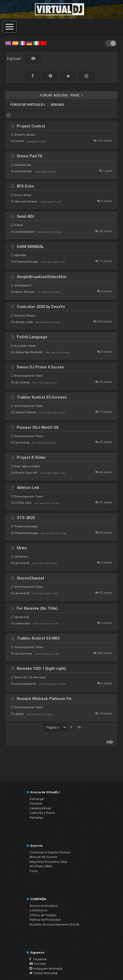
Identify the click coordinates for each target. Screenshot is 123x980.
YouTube (38, 964)
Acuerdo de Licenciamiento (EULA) (55, 924)
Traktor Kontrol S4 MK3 (38, 638)
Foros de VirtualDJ (28, 105)
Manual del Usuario (44, 857)
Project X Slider (31, 457)
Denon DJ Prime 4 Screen (40, 367)
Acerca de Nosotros (44, 906)
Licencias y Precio (42, 813)
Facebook (38, 959)
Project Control (31, 126)
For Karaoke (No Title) (37, 608)
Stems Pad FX (30, 156)
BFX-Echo (25, 186)
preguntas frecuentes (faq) (48, 862)
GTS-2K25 (26, 518)
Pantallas (36, 818)
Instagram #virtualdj (46, 969)
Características (40, 808)
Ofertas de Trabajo (43, 915)
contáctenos (38, 910)
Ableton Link (28, 488)
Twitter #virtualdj (44, 973)
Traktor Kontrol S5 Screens (42, 397)
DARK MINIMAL (30, 247)
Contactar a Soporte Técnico (50, 852)
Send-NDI (25, 216)
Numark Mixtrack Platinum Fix (44, 699)
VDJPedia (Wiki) (41, 866)
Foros (34, 871)
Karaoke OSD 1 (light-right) (41, 668)
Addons (57, 105)
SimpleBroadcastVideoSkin (42, 277)
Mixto (22, 548)
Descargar (37, 799)
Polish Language (32, 337)
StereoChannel (30, 578)
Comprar (36, 803)
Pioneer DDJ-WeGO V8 (38, 427)
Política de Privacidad (45, 920)
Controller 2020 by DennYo (41, 307)
